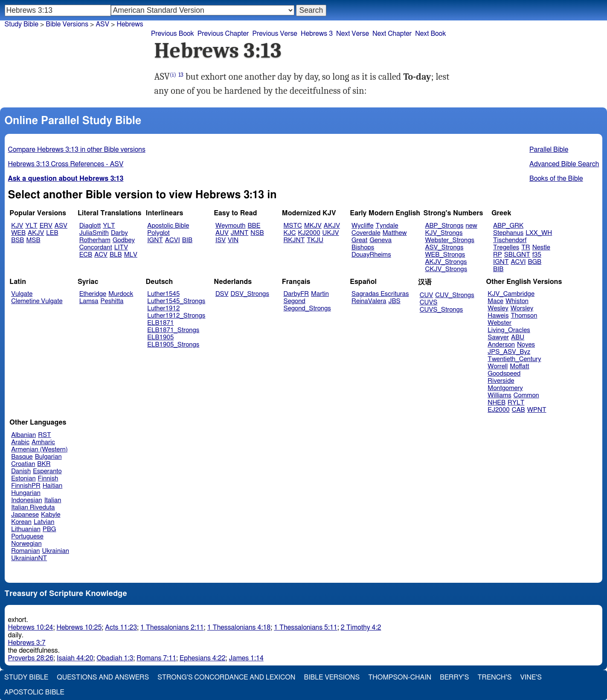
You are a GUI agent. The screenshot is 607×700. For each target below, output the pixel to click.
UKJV (331, 233)
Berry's (454, 677)
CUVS (429, 302)
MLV (131, 255)
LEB (52, 233)
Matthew (395, 233)
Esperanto (47, 471)
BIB (187, 240)
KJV (17, 226)
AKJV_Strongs (446, 262)
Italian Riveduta (33, 508)
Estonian (23, 479)
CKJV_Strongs (446, 269)
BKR (44, 464)
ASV (102, 24)
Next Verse (353, 34)
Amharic (43, 442)
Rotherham (95, 240)
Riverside (501, 381)
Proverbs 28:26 (31, 658)
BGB (534, 262)
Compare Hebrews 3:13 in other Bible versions (77, 150)
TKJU (315, 240)
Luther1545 (163, 294)
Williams (500, 395)
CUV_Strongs (455, 295)
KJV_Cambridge (511, 294)
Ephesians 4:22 (202, 658)
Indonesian (27, 500)
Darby (119, 233)
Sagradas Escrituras (380, 294)
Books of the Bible (556, 179)
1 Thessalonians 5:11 (306, 628)
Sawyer (498, 337)
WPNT (537, 410)
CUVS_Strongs (441, 310)
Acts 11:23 (121, 628)
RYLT (516, 403)
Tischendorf (510, 240)
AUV (222, 233)
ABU (518, 337)
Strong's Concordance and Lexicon (226, 677)
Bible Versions (67, 24)
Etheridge (93, 294)
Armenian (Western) (39, 450)
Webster (500, 323)
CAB (518, 410)
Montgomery (505, 388)
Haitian (53, 486)
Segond (295, 301)
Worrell (498, 366)
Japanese (25, 515)
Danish (21, 471)
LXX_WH (539, 233)
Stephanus (508, 233)
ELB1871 (160, 323)
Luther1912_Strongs (176, 316)
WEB (18, 233)
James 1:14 (246, 658)
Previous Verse (274, 34)
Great (359, 240)
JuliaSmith (94, 233)
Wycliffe (362, 226)
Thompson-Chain (400, 677)
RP (498, 255)
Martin (320, 294)
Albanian (23, 435)
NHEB (497, 403)
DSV (222, 294)
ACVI (173, 240)
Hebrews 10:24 (31, 628)
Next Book (430, 34)
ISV (221, 240)
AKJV (36, 233)
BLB (116, 255)
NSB (257, 233)
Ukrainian (56, 551)
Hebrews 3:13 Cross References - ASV (66, 164)
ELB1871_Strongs (173, 330)
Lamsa (89, 301)
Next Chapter (392, 34)
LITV (121, 247)
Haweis (498, 316)
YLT (31, 226)
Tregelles (506, 247)
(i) (173, 75)
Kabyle (51, 515)
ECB (86, 255)
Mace (495, 301)
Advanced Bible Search (564, 164)
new (472, 226)
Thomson (524, 316)
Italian (53, 500)
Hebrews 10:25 (79, 628)
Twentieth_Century (514, 359)
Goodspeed (504, 374)
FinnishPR (26, 486)
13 (181, 75)
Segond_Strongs (307, 308)
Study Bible (22, 24)
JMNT (240, 233)
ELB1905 (160, 337)
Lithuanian (26, 529)
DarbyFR (296, 294)
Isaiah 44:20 (75, 658)
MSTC (293, 226)
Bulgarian (48, 457)
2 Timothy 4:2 (361, 628)
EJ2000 (498, 410)
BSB (17, 240)
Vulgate (22, 294)
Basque (22, 457)
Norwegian (26, 544)
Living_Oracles (509, 330)
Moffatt (519, 366)
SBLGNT (517, 255)
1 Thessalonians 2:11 (172, 628)
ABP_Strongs (444, 226)
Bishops (363, 247)
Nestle (541, 247)
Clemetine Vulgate (37, 301)
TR (526, 247)
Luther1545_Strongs (176, 301)
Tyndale (387, 226)
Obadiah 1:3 (115, 658)
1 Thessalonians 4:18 (239, 628)
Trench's (494, 677)
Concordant (96, 247)
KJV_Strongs (444, 233)
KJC (290, 233)
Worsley (522, 308)
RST (45, 435)
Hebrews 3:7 (27, 643)
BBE (254, 226)
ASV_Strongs (444, 247)
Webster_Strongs (450, 240)
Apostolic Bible (34, 692)
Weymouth (231, 226)
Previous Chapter (223, 34)
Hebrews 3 (317, 34)
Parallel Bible (549, 150)
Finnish (48, 479)
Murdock (121, 294)
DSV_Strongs (250, 294)
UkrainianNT (29, 558)
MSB (33, 240)
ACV (101, 255)
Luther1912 (163, 308)
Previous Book (173, 34)
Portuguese (27, 537)
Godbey (124, 240)
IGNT (155, 240)
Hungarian (26, 493)
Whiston (517, 301)
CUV (427, 295)
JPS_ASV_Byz (509, 352)
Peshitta (112, 301)
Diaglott (90, 226)
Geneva (380, 240)
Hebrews (130, 24)
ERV (46, 226)
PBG (49, 529)
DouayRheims (371, 255)
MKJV (313, 226)
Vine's (531, 677)
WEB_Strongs (445, 255)
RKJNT (294, 240)
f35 (537, 255)
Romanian (25, 551)
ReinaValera (369, 301)
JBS (394, 301)
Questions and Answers (103, 677)
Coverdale (366, 233)
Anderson (501, 345)
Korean (21, 522)
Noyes (526, 345)
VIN (233, 240)
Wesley (498, 308)
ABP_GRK (508, 226)
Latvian (44, 522)
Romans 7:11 (156, 658)
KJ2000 (309, 233)
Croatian (23, 464)
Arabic (20, 442)
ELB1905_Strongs (173, 345)
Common (526, 395)
